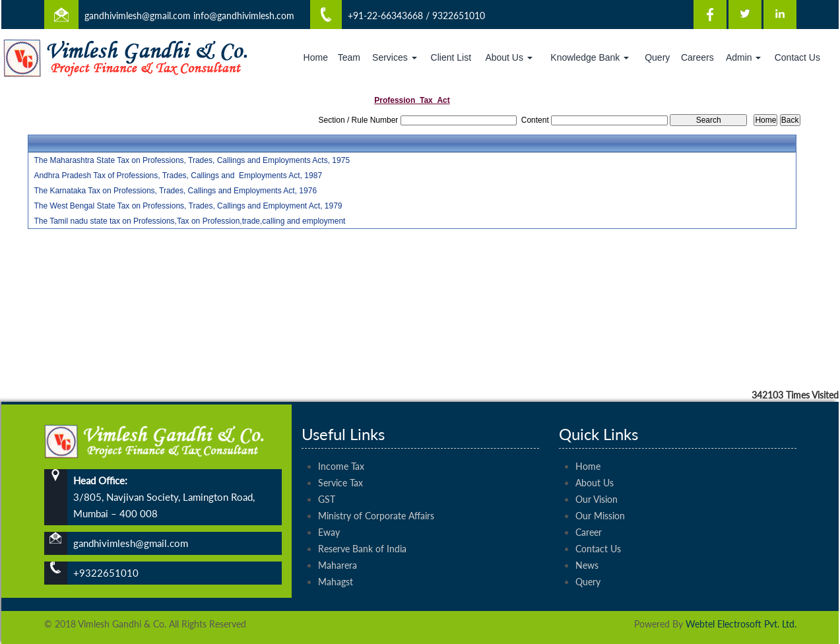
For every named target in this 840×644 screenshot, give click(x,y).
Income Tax (341, 443)
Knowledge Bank (590, 57)
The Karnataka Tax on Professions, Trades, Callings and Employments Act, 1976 (175, 191)
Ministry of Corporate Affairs (376, 493)
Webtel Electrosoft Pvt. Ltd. (741, 624)
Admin (744, 57)
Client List (451, 57)
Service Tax (340, 460)
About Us (508, 57)
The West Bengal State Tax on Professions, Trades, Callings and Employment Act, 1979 (188, 206)
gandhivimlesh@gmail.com (138, 16)
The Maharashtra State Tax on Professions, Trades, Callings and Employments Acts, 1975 (192, 160)
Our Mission (600, 493)
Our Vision (597, 476)
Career (589, 509)
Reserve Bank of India (362, 526)
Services (395, 57)
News (587, 542)
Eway (329, 509)
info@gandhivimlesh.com (244, 16)
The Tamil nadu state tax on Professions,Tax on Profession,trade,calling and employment (189, 221)
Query (657, 57)
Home (316, 57)
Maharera (338, 542)
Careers (697, 57)
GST (327, 476)
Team (349, 57)
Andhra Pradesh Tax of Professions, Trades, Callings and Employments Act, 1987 (178, 176)
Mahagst (336, 559)
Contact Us (797, 57)
